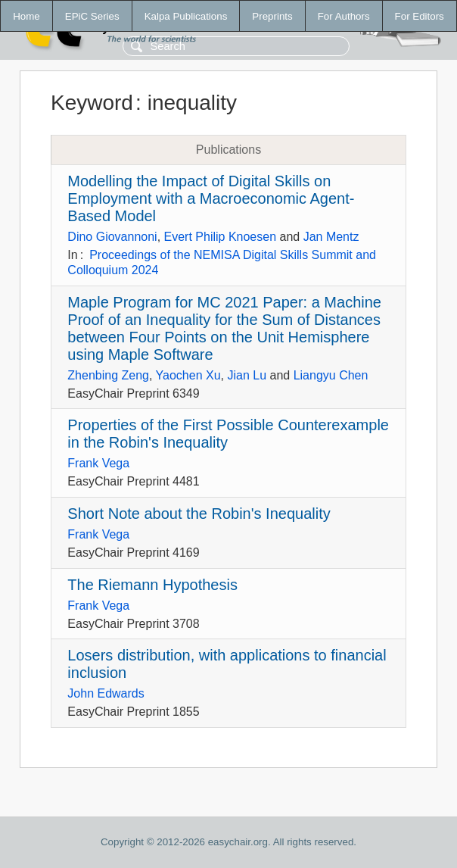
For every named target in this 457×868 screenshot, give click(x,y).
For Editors (420, 16)
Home (26, 16)
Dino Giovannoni (112, 237)
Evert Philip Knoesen (221, 237)
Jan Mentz (331, 237)
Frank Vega (98, 463)
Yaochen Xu (188, 375)
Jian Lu (247, 375)
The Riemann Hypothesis (152, 585)
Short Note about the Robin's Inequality (199, 514)
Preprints (272, 16)
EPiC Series (92, 16)
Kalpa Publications (186, 16)
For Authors (344, 16)
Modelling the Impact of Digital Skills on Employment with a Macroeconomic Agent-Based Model (211, 198)
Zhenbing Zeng (108, 375)
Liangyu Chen (331, 375)
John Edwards (106, 693)
